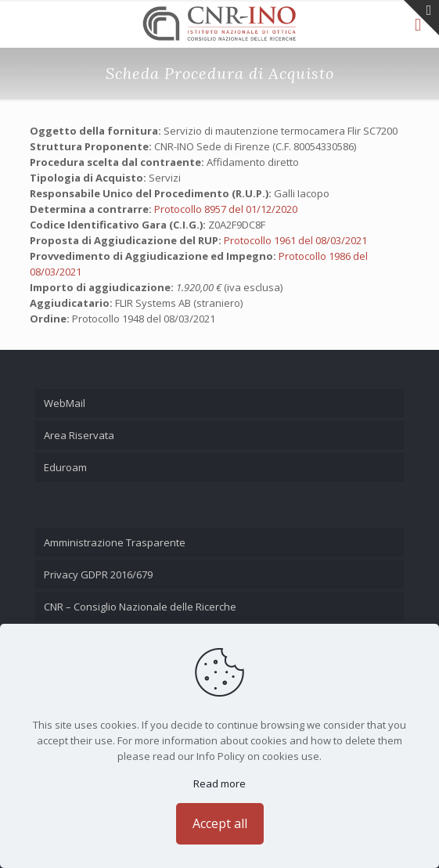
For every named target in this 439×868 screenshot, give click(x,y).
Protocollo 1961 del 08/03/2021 (295, 240)
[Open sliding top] (421, 18)
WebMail (65, 403)
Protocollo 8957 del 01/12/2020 (226, 209)
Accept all (220, 823)
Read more (219, 783)
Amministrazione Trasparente (115, 542)
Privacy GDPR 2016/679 (98, 574)
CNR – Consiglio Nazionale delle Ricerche (140, 607)
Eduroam (65, 467)
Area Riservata (79, 435)
